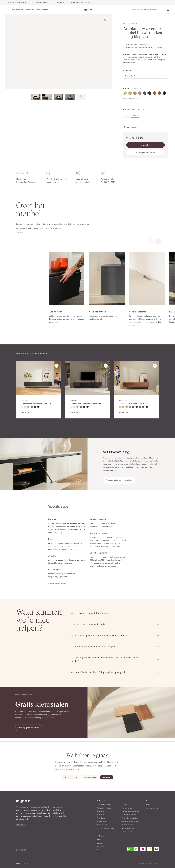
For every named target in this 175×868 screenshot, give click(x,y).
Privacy (157, 864)
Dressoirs (101, 815)
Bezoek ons (30, 10)
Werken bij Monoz (128, 828)
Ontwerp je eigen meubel (106, 828)
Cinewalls (101, 811)
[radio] (125, 93)
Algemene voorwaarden (145, 864)
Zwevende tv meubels (105, 805)
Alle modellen (17, 10)
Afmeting (127, 70)
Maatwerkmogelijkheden (130, 811)
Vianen (148, 805)
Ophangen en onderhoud (130, 821)
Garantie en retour (128, 825)
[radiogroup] (146, 93)
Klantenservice (42, 10)
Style (99, 840)
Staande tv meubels (104, 808)
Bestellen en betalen (129, 815)
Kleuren (127, 88)
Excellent (101, 846)
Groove (100, 850)
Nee (135, 115)
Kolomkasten (102, 821)
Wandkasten (102, 818)
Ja (127, 115)
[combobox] (146, 76)
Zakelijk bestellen (127, 831)
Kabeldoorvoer (130, 110)
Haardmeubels (102, 825)
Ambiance (101, 843)
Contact (124, 805)
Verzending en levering (130, 818)
